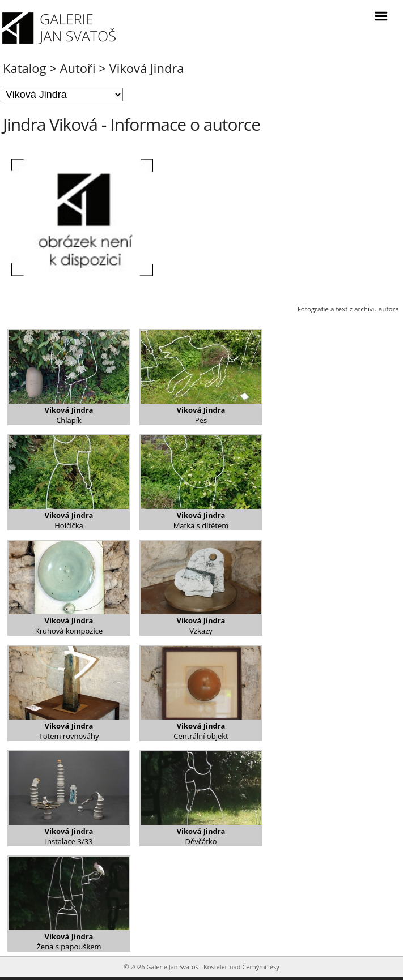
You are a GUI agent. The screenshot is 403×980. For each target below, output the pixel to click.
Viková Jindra (147, 68)
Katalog (25, 68)
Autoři (78, 68)
